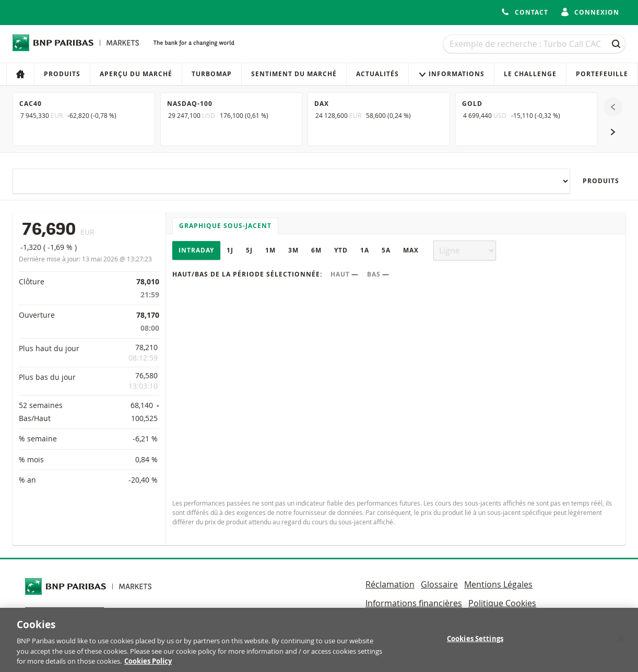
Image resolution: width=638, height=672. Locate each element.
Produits (62, 74)
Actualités (377, 74)
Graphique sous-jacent (225, 226)
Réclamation (390, 584)
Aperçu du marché (136, 74)
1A (365, 250)
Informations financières (414, 603)
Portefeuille (602, 74)
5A (386, 250)
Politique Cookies (502, 603)
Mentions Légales (498, 584)
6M (316, 250)
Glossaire (439, 584)
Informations (451, 74)
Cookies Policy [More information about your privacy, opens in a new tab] (148, 665)
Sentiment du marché (294, 74)
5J (249, 250)
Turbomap (212, 74)
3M (293, 250)
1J (230, 250)
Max (411, 250)
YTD (341, 250)
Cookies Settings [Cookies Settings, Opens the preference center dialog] (475, 642)
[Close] (621, 642)
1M (270, 250)
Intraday (196, 250)
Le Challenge (530, 74)
